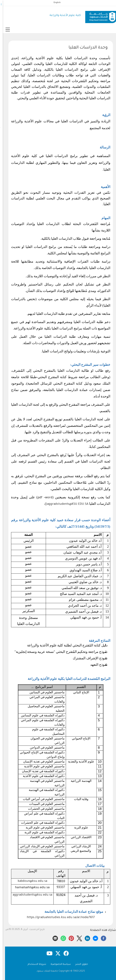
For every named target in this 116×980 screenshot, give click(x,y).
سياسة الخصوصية (58, 964)
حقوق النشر (79, 964)
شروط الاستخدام (34, 964)
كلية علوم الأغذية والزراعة (62, 15)
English (54, 3)
